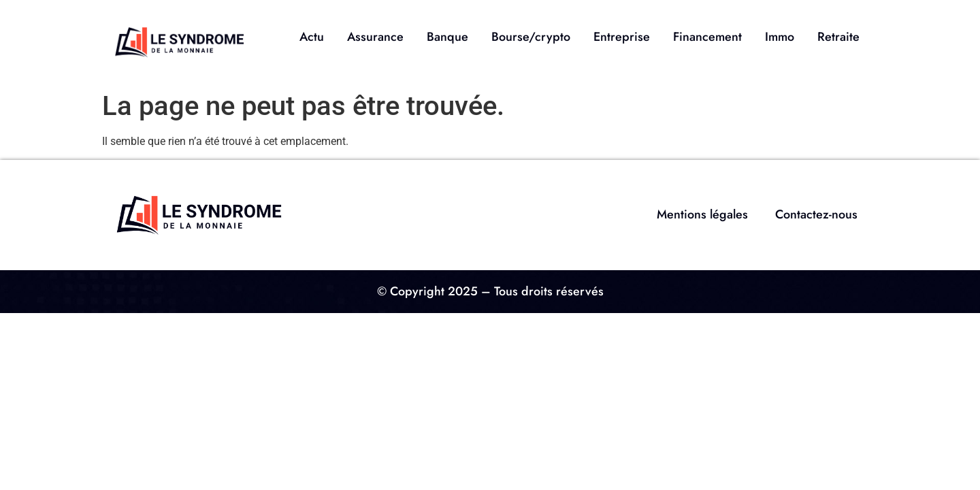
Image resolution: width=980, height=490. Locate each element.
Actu (312, 37)
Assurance (375, 37)
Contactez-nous (816, 214)
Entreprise (622, 37)
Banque (447, 37)
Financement (707, 37)
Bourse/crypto (531, 37)
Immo (780, 37)
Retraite (838, 37)
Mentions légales (702, 214)
